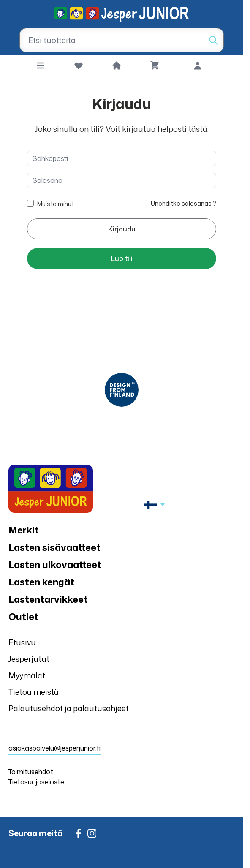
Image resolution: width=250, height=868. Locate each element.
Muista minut (56, 203)
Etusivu (22, 642)
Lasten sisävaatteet (54, 547)
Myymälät (27, 675)
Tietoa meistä (34, 692)
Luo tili (122, 258)
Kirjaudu (122, 229)
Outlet (23, 616)
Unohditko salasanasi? (183, 203)
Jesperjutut (29, 659)
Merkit (24, 530)
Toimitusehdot (31, 772)
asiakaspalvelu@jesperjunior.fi (54, 748)
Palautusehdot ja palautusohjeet (69, 708)
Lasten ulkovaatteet (55, 565)
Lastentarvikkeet (48, 599)
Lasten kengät (41, 582)
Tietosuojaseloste (36, 782)
